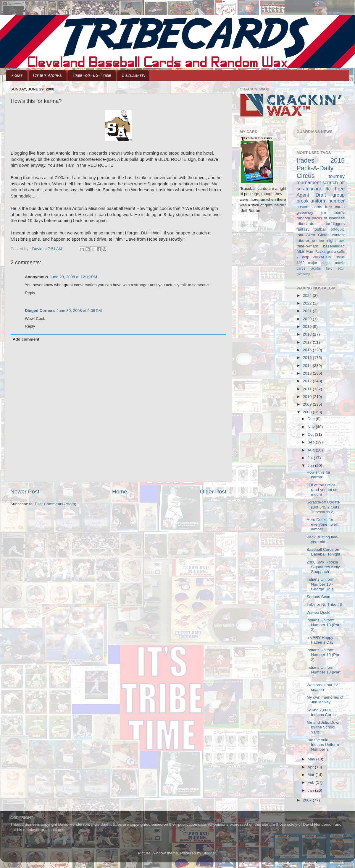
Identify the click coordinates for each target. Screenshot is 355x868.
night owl (336, 241)
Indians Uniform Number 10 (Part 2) (323, 655)
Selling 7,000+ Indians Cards (321, 712)
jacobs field (321, 268)
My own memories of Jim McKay (325, 700)
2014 (308, 366)
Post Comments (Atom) (56, 504)
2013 (308, 373)
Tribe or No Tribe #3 (324, 604)
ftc (328, 189)
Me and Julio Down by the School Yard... (323, 727)
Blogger (209, 853)
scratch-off (334, 182)
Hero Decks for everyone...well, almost (323, 524)
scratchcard (309, 189)
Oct (311, 434)
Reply (30, 293)
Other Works (47, 75)
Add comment (26, 339)
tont (300, 235)
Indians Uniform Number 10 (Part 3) (323, 625)
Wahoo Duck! (318, 612)
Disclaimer (133, 75)
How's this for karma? (318, 475)
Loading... (248, 225)
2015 (308, 358)
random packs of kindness (321, 218)
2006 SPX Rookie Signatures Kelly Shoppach (323, 567)
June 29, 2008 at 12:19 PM (73, 277)
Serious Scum (319, 597)
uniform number (328, 201)
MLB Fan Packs (311, 251)
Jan (312, 790)
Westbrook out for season (322, 687)
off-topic (338, 229)
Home (17, 75)
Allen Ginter (318, 235)
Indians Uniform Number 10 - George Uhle (321, 584)
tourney (337, 176)
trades (306, 160)
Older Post (213, 492)
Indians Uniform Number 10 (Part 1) (323, 672)
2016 (308, 350)
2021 (308, 311)
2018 (308, 334)
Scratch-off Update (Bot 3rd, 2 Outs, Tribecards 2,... (323, 507)
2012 (308, 381)
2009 (308, 404)
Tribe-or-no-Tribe (92, 75)
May (312, 759)
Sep (312, 442)
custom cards (309, 207)
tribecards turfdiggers (321, 224)
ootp (306, 257)
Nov (312, 427)
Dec (312, 419)
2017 (308, 342)
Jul (311, 458)
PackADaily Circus (329, 257)
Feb (312, 782)
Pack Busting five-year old (322, 539)
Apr (311, 767)
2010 (308, 397)
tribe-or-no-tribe (310, 241)
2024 (308, 295)
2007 (308, 800)
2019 (308, 327)
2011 (308, 389)
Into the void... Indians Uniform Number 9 (323, 745)
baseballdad (334, 246)
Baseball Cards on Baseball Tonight (323, 552)
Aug (312, 450)
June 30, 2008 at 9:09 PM (79, 311)
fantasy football (312, 229)
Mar (312, 775)
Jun (312, 465)
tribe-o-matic (308, 246)
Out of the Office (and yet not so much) (322, 490)
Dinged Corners (40, 311)
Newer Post (25, 492)
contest (338, 235)
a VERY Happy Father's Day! (321, 640)
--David (37, 249)
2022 (308, 303)
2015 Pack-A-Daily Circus (321, 168)
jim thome (333, 212)
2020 (308, 319)
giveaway (305, 212)
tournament (309, 182)
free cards (335, 207)
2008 (308, 412)
